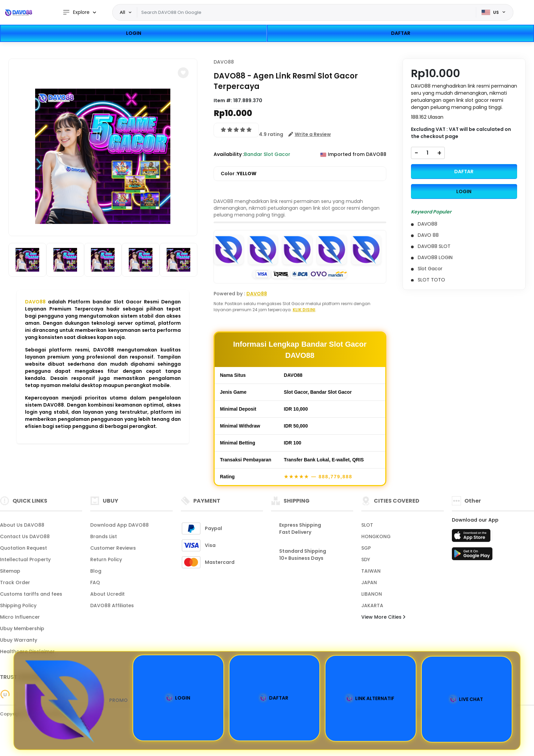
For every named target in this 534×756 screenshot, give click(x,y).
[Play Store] (472, 556)
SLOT (367, 525)
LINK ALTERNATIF (370, 699)
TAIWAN (371, 571)
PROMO (75, 701)
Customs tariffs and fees (31, 594)
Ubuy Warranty (19, 640)
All (123, 12)
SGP (366, 548)
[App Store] (472, 537)
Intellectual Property (25, 559)
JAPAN (369, 582)
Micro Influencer (20, 617)
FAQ (95, 582)
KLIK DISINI (304, 310)
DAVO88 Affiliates (112, 605)
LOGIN (134, 33)
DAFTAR (401, 33)
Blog (96, 571)
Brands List (104, 536)
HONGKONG (376, 536)
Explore (76, 12)
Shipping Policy (18, 605)
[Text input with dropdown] (306, 13)
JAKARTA (372, 605)
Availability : (229, 154)
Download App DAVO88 (119, 525)
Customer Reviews (113, 548)
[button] (183, 73)
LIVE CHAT (467, 700)
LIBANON (372, 594)
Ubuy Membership (22, 628)
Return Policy (106, 559)
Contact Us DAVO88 (25, 536)
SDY (366, 559)
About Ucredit (107, 594)
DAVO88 (35, 302)
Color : (239, 174)
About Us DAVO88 (22, 525)
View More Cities (383, 617)
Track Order (15, 582)
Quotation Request (23, 548)
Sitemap (10, 571)
